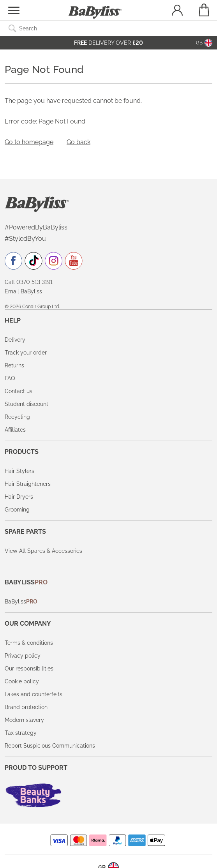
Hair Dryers (19, 497)
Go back (79, 142)
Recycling (17, 417)
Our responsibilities (29, 669)
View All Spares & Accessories (43, 551)
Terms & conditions (29, 643)
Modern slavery (24, 720)
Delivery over (108, 43)
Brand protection (26, 707)
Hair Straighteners (28, 484)
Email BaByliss (23, 291)
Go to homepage (29, 142)
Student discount (26, 404)
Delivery (15, 340)
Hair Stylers (19, 471)
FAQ (10, 378)
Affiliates (15, 430)
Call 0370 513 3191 (29, 282)
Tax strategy (21, 733)
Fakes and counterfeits (34, 694)
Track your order (26, 353)
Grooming (17, 510)
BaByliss (21, 602)
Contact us (19, 391)
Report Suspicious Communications (50, 746)
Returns (14, 365)
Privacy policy (23, 656)
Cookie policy (22, 681)
